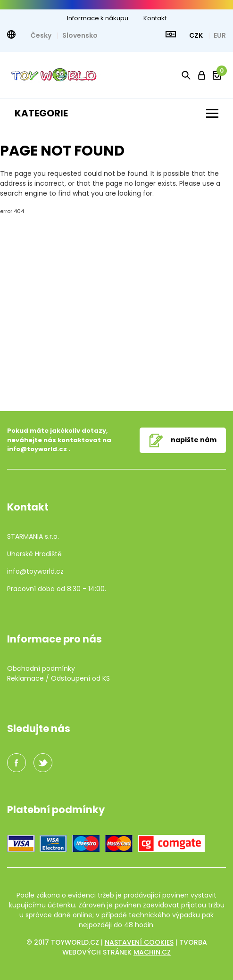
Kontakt (155, 18)
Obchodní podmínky (41, 668)
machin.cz (152, 952)
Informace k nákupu (98, 18)
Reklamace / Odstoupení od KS (58, 678)
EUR (220, 35)
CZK (197, 35)
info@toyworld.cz (37, 449)
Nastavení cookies (139, 942)
